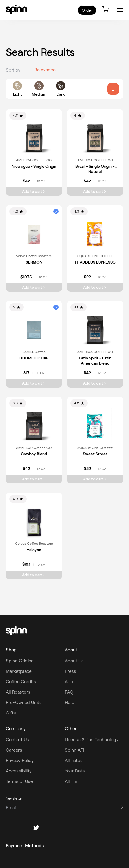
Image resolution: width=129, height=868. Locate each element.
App (69, 682)
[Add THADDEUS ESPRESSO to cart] (95, 287)
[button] (56, 211)
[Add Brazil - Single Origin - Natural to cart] (95, 191)
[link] (16, 9)
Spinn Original (20, 661)
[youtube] (64, 828)
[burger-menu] (120, 10)
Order (87, 10)
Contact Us (17, 740)
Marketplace (19, 671)
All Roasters (18, 692)
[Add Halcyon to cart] (34, 575)
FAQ (69, 692)
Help (70, 702)
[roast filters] (39, 89)
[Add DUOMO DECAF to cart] (34, 383)
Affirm (71, 781)
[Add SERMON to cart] (34, 287)
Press (70, 671)
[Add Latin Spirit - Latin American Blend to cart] (95, 383)
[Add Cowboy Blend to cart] (34, 479)
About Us (74, 661)
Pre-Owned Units (24, 702)
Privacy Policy (20, 760)
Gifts (11, 713)
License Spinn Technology (92, 740)
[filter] (113, 89)
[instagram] (23, 828)
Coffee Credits (21, 682)
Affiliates (74, 760)
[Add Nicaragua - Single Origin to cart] (34, 191)
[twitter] (36, 828)
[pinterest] (50, 828)
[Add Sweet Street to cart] (95, 479)
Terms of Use (19, 781)
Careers (14, 750)
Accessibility (19, 771)
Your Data (75, 771)
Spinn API (74, 750)
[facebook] (9, 828)
